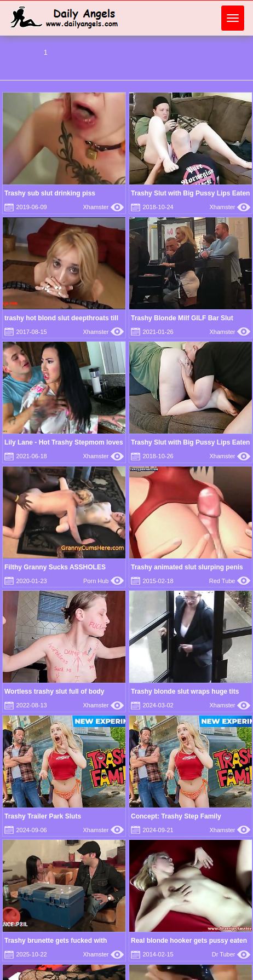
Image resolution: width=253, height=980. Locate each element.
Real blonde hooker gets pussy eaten (189, 941)
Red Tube (230, 581)
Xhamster (103, 207)
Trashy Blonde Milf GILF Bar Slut (182, 318)
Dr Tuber (231, 954)
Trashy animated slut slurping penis (187, 567)
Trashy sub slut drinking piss (50, 193)
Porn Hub (104, 581)
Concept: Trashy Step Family (176, 816)
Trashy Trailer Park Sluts (43, 816)
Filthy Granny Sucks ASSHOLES (55, 567)
